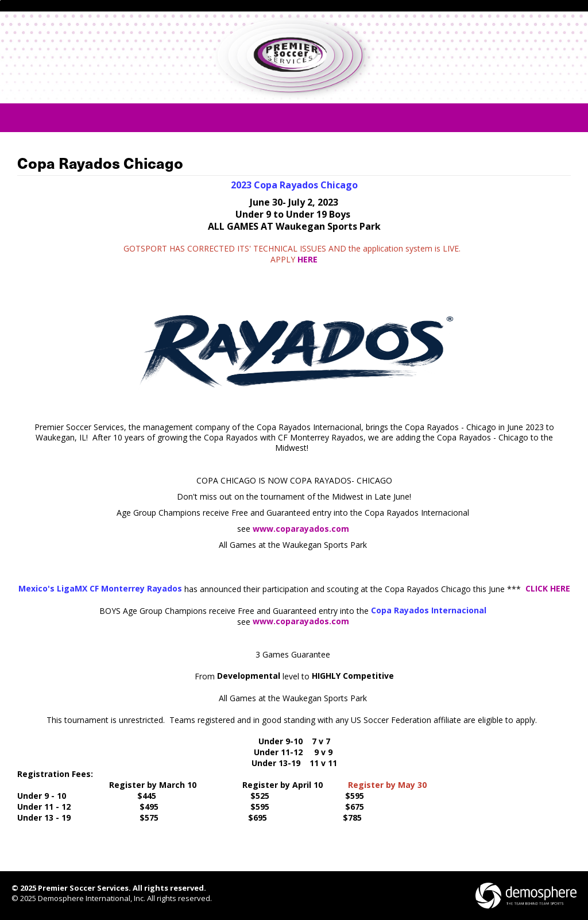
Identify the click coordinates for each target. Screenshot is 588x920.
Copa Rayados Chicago (100, 163)
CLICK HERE (548, 588)
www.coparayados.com (301, 529)
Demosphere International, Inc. (92, 898)
